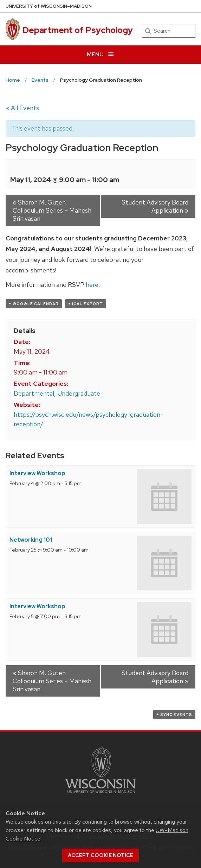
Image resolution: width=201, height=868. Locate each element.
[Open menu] (100, 54)
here (92, 285)
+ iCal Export (86, 304)
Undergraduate (79, 393)
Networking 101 (31, 540)
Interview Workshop (37, 473)
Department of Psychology (78, 30)
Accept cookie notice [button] (100, 855)
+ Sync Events (174, 715)
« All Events (22, 108)
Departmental (34, 393)
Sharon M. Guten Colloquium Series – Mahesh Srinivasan (52, 210)
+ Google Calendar (34, 304)
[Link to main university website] (100, 794)
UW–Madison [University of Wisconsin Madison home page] (49, 6)
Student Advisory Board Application (155, 206)
